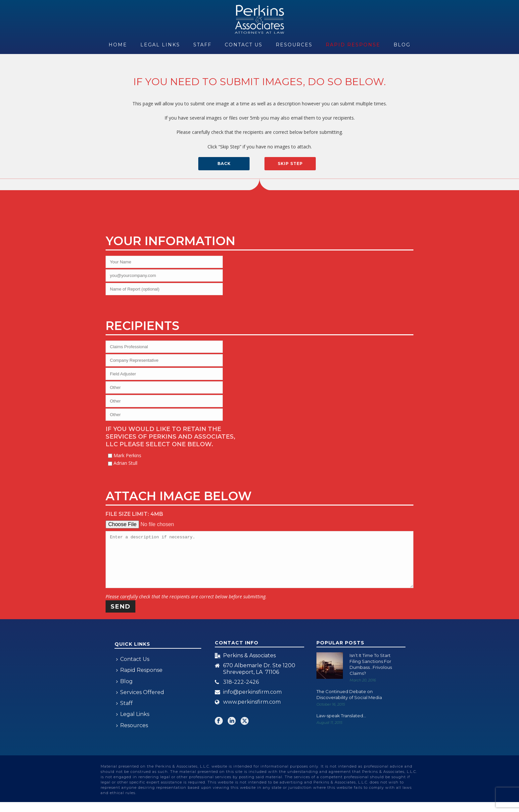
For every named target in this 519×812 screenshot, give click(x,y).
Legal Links (160, 45)
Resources (294, 45)
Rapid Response (353, 45)
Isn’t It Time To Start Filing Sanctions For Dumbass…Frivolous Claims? (371, 674)
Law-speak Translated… (341, 726)
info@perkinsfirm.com (252, 702)
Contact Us (244, 45)
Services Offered (140, 702)
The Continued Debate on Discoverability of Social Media (349, 704)
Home (118, 45)
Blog (402, 45)
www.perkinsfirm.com (252, 712)
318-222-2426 (241, 692)
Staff (202, 45)
